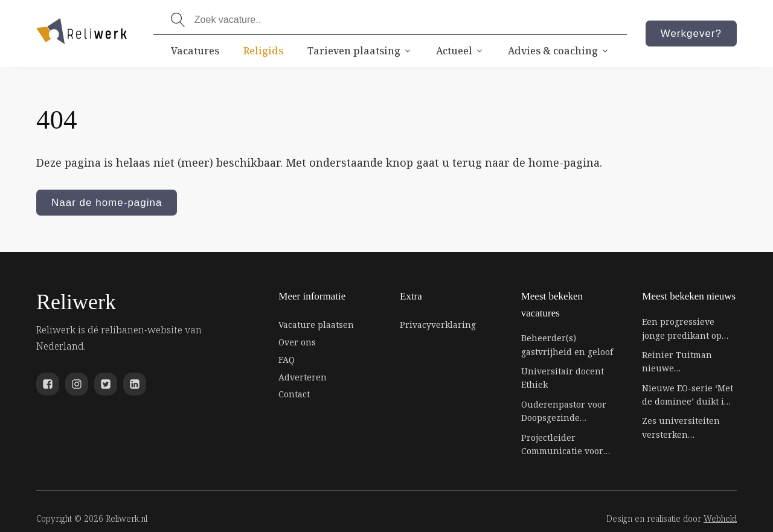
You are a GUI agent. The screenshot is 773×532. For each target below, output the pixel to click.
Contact (294, 394)
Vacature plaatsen (316, 325)
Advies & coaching (559, 51)
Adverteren (303, 377)
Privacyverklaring (438, 325)
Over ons (297, 342)
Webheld (720, 518)
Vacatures (195, 51)
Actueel (460, 51)
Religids (263, 51)
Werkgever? (691, 34)
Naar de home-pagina (107, 203)
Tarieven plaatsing (360, 51)
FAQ (287, 360)
